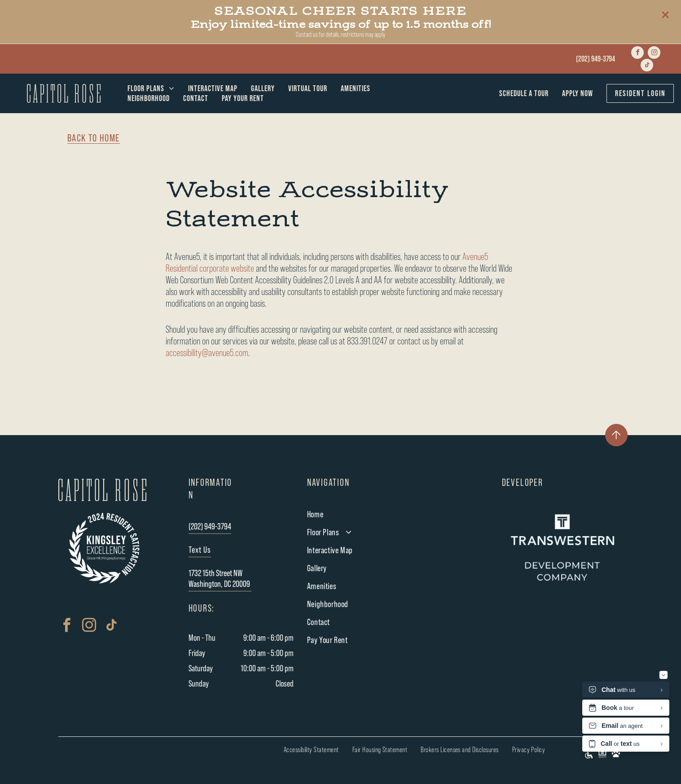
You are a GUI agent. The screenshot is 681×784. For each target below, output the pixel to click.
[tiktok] (647, 65)
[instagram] (654, 53)
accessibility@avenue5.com (207, 353)
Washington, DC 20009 (219, 584)
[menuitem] (151, 88)
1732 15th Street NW (215, 573)
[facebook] (637, 53)
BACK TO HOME (94, 138)
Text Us (200, 550)
